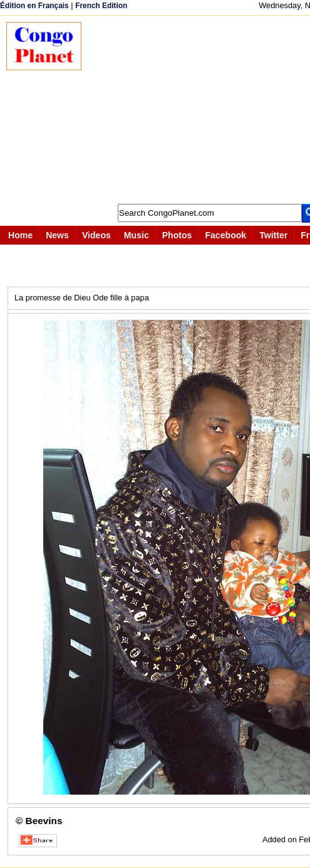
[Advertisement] (202, 110)
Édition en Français (34, 6)
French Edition (101, 6)
